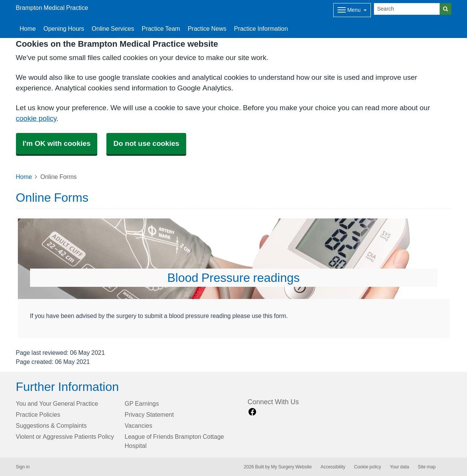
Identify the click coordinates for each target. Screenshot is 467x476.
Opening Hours (64, 28)
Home (28, 28)
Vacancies (139, 425)
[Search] (407, 9)
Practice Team (161, 28)
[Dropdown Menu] (352, 10)
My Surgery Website (291, 467)
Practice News (207, 28)
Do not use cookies (146, 143)
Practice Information (261, 28)
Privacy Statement (149, 414)
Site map (427, 467)
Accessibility (333, 467)
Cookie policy (368, 467)
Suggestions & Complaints (51, 425)
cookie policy (36, 118)
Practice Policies (38, 414)
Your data (400, 467)
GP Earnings (142, 403)
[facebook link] (252, 412)
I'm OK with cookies (57, 143)
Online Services (113, 28)
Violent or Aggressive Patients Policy (65, 436)
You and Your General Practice (57, 403)
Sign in (23, 467)
